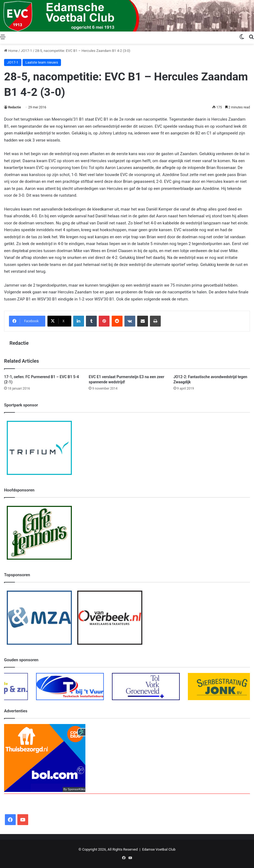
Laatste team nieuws (42, 62)
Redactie (15, 107)
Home (11, 51)
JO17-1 (27, 51)
